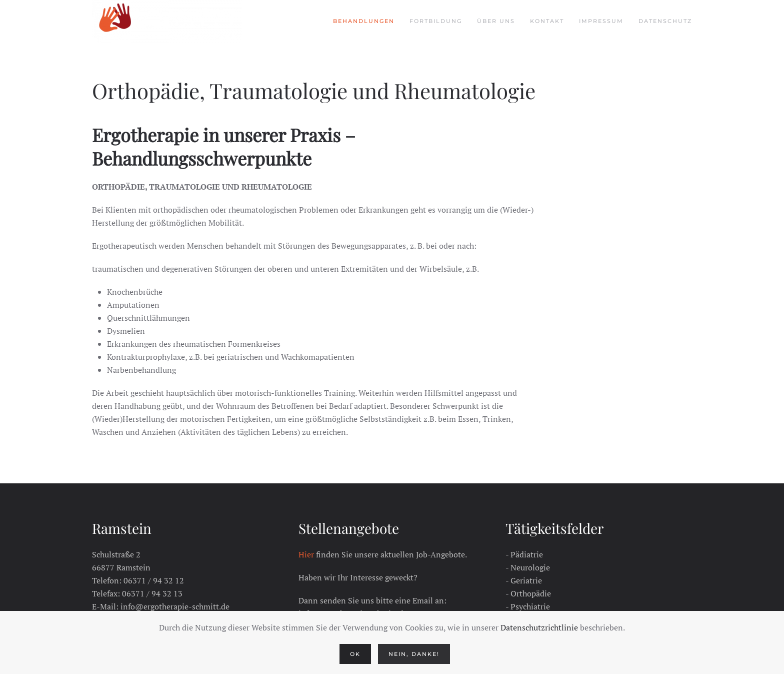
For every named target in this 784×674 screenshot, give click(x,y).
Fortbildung (436, 21)
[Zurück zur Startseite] (167, 22)
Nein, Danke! (414, 654)
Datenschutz (665, 21)
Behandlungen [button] (364, 21)
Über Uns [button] (496, 21)
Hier (306, 554)
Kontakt (547, 21)
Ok (355, 654)
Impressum (601, 21)
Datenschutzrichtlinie (539, 627)
